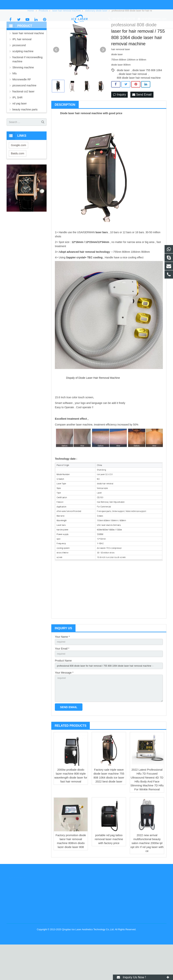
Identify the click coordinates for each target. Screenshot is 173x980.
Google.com (19, 173)
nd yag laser (20, 131)
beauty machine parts (25, 137)
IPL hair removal (22, 67)
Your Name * (62, 665)
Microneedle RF (22, 107)
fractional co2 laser (23, 119)
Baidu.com (18, 181)
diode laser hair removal (133, 102)
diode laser (123, 98)
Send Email (142, 122)
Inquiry (119, 122)
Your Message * (64, 704)
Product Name (63, 691)
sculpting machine (23, 79)
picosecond (19, 73)
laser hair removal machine (28, 61)
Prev (56, 78)
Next (103, 78)
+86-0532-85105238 (21, 5)
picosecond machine (24, 113)
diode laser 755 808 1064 (147, 98)
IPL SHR (17, 125)
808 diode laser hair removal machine (139, 106)
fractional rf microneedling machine (27, 87)
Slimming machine (23, 95)
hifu (15, 101)
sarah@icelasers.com (52, 5)
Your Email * (62, 678)
